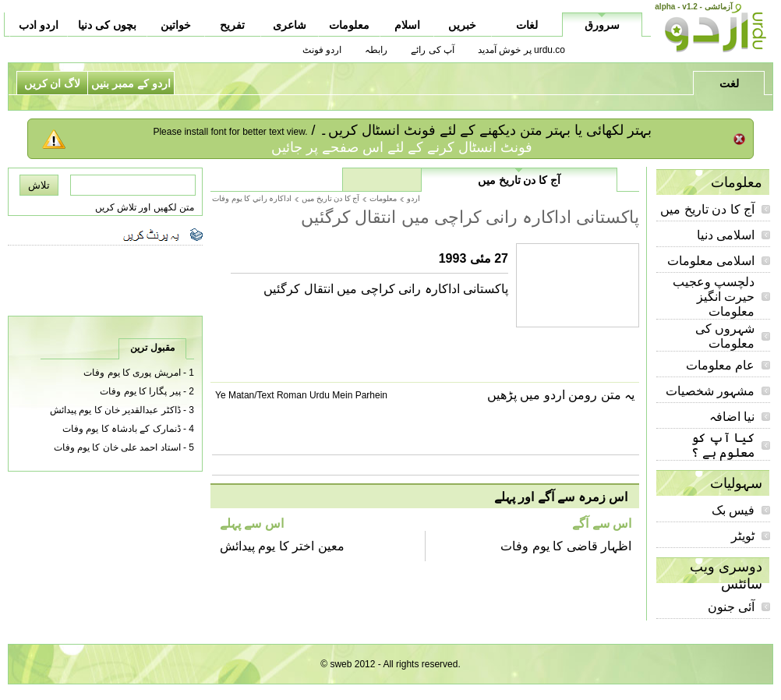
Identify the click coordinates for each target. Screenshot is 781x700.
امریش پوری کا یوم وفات (132, 373)
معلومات (383, 198)
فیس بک (733, 510)
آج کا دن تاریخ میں (707, 209)
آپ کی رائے (433, 50)
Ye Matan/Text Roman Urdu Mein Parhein (301, 395)
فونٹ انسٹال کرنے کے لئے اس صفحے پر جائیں (402, 147)
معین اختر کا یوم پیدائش (282, 546)
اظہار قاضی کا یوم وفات (566, 546)
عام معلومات (720, 365)
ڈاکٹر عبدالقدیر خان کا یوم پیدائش (115, 410)
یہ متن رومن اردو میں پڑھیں (561, 395)
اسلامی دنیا (726, 235)
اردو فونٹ (322, 50)
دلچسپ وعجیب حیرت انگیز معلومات (714, 297)
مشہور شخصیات (710, 391)
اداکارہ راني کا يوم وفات (252, 198)
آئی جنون (731, 607)
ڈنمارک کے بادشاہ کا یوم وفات (122, 429)
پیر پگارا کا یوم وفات (140, 391)
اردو (413, 198)
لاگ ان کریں (53, 83)
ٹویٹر (743, 536)
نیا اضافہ (732, 417)
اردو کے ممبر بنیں (131, 83)
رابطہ (376, 50)
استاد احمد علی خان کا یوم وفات (117, 447)
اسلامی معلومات (711, 261)
